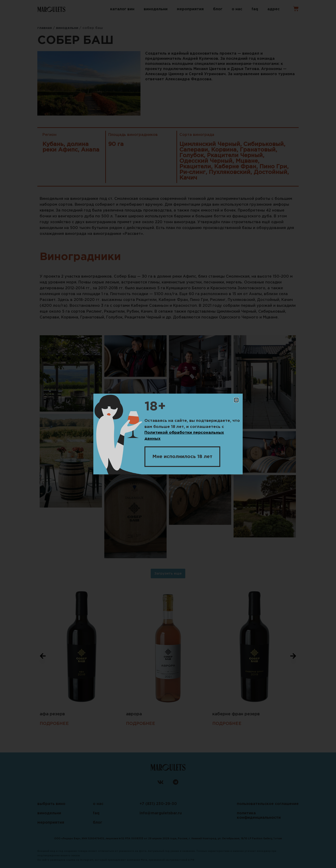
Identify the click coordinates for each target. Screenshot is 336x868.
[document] (168, 434)
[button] (236, 400)
